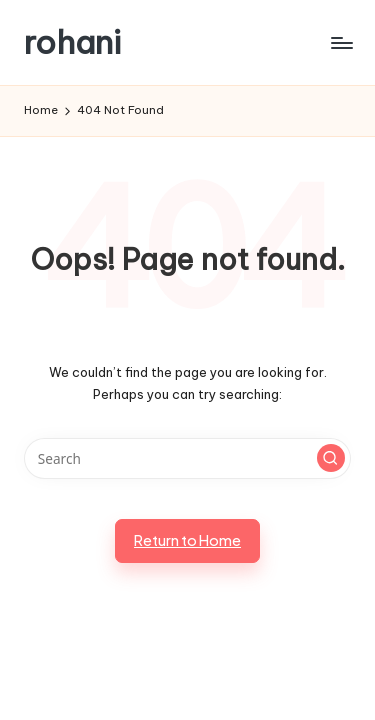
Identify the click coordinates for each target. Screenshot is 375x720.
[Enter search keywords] (187, 459)
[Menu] (341, 42)
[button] (331, 458)
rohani (72, 42)
